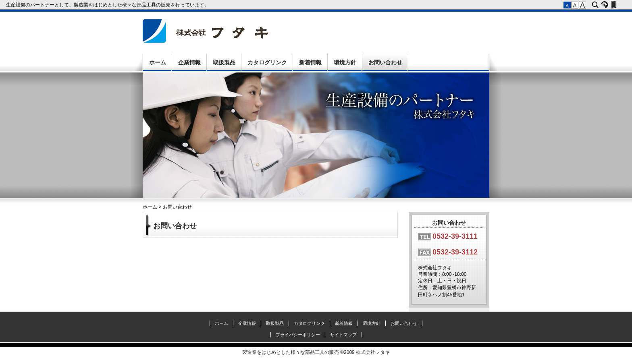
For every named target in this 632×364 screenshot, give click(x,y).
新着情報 (310, 62)
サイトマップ (343, 335)
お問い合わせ (385, 62)
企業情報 (189, 62)
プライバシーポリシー (298, 335)
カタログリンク (267, 62)
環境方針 (345, 62)
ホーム (158, 62)
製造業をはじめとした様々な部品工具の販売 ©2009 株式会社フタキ (316, 352)
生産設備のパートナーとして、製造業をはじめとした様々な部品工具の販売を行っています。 (108, 5)
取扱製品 (224, 62)
